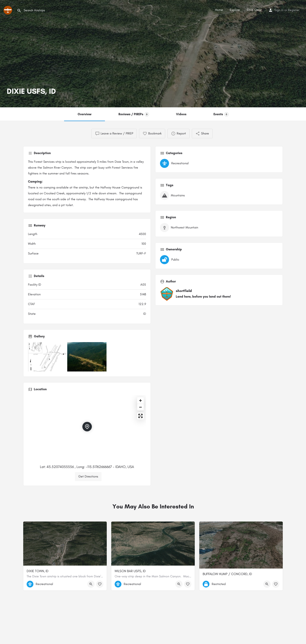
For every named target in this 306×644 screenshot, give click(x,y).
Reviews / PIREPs (134, 114)
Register (294, 10)
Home (219, 10)
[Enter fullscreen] (140, 416)
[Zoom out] (140, 407)
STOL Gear (254, 10)
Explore (235, 10)
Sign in (279, 10)
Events (221, 114)
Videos (181, 114)
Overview (85, 114)
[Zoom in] (140, 401)
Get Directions (88, 476)
